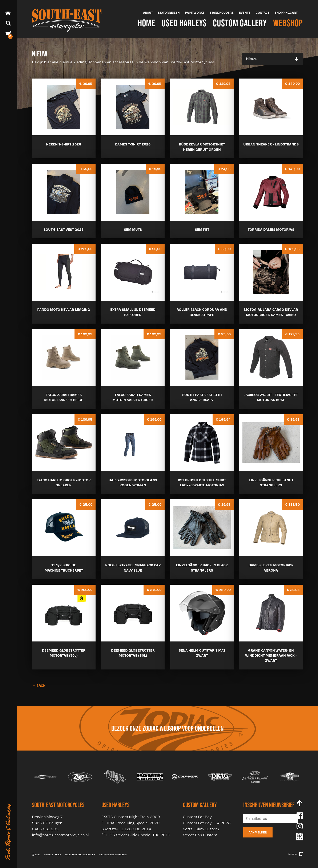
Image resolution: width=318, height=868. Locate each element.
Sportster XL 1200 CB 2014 (126, 829)
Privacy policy (53, 855)
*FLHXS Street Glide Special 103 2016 (136, 835)
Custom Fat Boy (197, 817)
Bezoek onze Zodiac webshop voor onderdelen (168, 728)
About (148, 13)
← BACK (39, 685)
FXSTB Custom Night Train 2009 (131, 817)
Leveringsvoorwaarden (80, 855)
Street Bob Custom (200, 835)
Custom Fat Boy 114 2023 (207, 823)
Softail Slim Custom (201, 829)
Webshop (288, 23)
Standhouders (222, 13)
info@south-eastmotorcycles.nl (60, 835)
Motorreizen (169, 13)
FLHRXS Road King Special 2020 (131, 823)
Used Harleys (184, 23)
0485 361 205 (45, 829)
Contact (263, 13)
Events (245, 13)
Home (147, 23)
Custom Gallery (240, 23)
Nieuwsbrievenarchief (113, 855)
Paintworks (195, 13)
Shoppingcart (286, 13)
